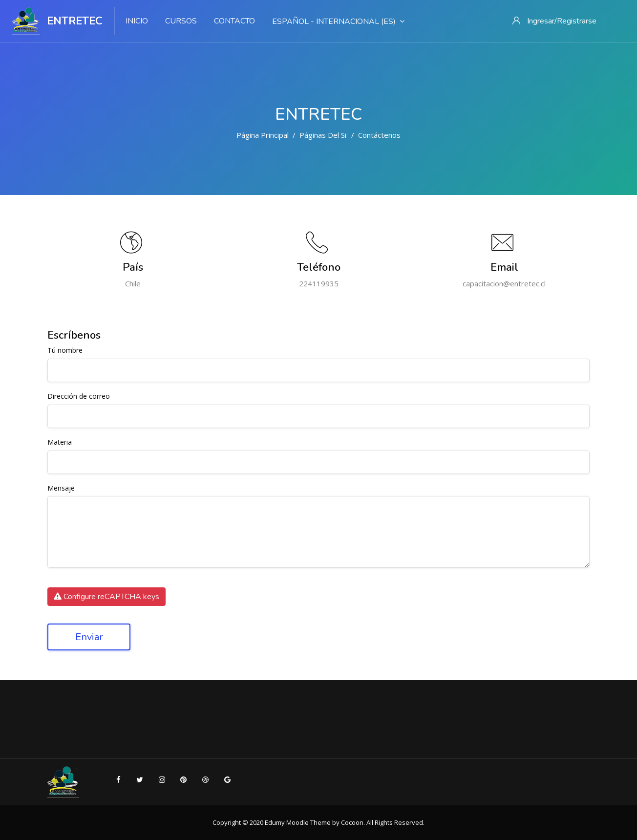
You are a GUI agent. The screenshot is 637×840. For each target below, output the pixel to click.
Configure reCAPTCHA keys (106, 597)
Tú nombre (65, 351)
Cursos (181, 21)
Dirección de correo (79, 397)
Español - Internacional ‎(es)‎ (338, 22)
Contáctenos (379, 135)
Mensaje (61, 488)
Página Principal (263, 135)
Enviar (89, 637)
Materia (60, 442)
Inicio (137, 21)
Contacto (234, 21)
